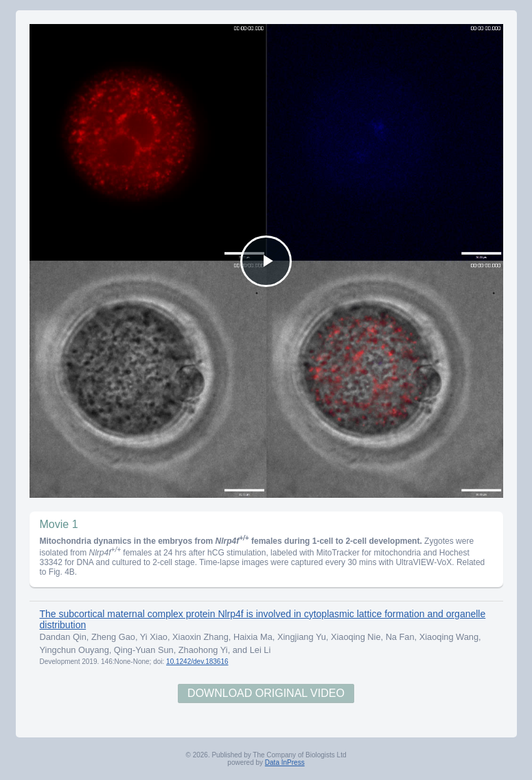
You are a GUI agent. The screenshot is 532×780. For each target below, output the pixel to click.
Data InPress (285, 762)
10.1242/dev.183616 (197, 662)
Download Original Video (266, 693)
